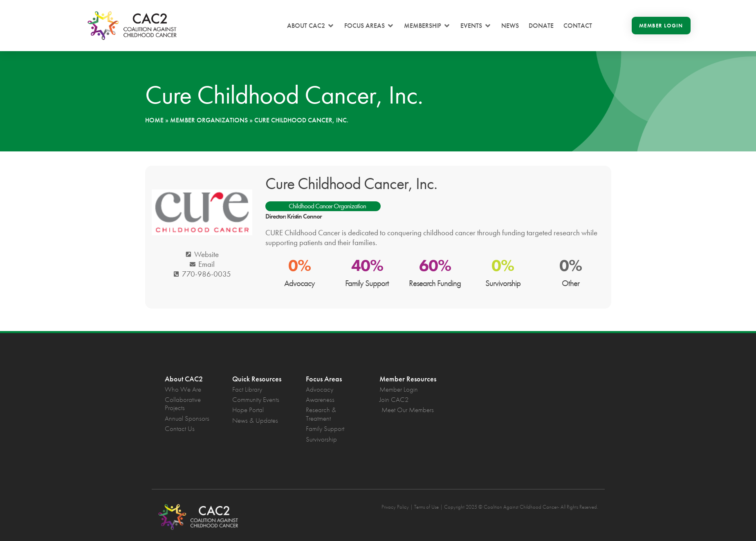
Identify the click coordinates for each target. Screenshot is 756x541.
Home (154, 120)
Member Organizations (209, 120)
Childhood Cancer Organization (327, 206)
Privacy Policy (395, 507)
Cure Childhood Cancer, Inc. (351, 184)
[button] (311, 26)
